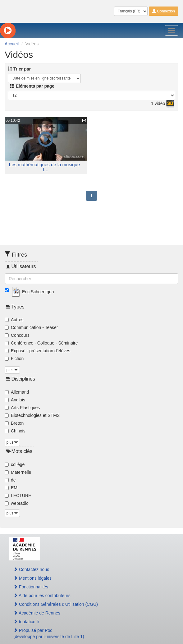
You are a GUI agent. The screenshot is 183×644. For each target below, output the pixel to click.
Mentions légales (32, 578)
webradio (17, 503)
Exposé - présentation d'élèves (37, 351)
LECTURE (18, 496)
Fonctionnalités (31, 587)
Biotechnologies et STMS (32, 415)
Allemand (17, 392)
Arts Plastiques (22, 408)
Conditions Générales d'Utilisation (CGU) (56, 604)
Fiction (14, 359)
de (10, 480)
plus (12, 370)
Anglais (15, 400)
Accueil (12, 44)
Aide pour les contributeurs (42, 596)
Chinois (15, 431)
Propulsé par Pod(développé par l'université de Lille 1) (49, 633)
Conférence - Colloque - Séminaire (41, 343)
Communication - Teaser (31, 327)
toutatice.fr (26, 622)
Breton (14, 423)
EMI (12, 488)
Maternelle (18, 472)
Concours (17, 335)
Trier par (19, 69)
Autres (14, 320)
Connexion (164, 11)
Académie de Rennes (37, 613)
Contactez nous (31, 569)
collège (15, 464)
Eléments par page (32, 86)
